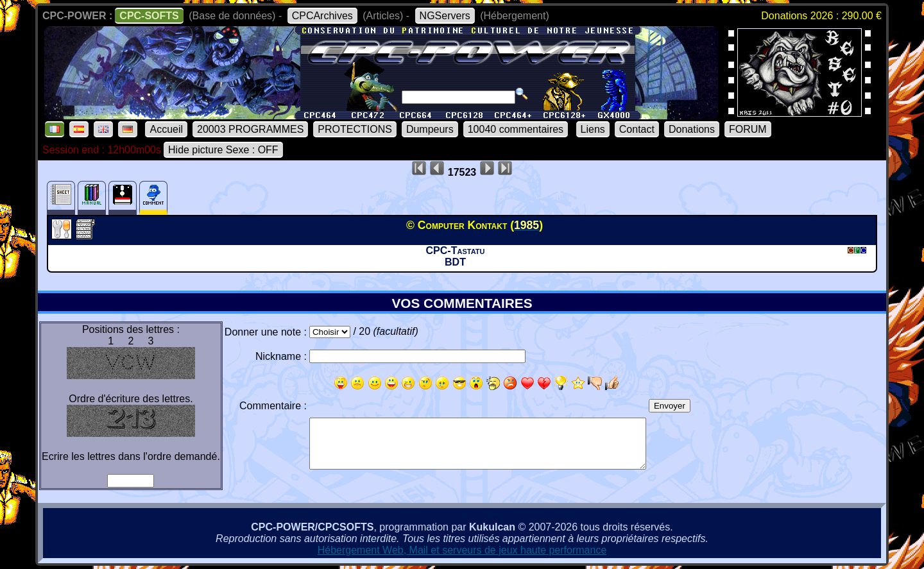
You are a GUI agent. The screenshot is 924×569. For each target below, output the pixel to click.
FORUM (748, 129)
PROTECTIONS (355, 129)
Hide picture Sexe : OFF (223, 150)
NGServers (445, 16)
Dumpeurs (430, 129)
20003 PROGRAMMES (250, 129)
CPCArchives (322, 16)
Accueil (166, 129)
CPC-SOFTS (149, 16)
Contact (637, 129)
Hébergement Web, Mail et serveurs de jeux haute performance (462, 550)
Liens (593, 129)
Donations (692, 129)
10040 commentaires (516, 129)
